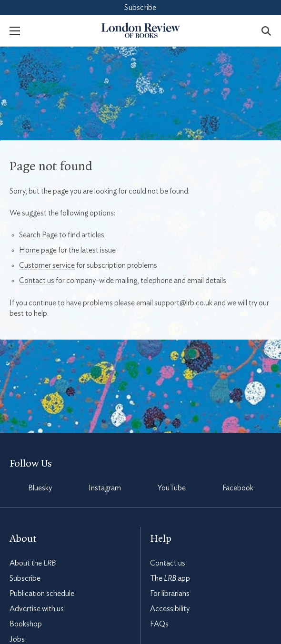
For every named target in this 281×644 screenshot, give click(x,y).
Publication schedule (42, 594)
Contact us (37, 281)
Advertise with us (37, 609)
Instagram (105, 488)
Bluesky (40, 488)
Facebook (238, 488)
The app (170, 578)
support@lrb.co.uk (183, 303)
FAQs (159, 624)
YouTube (172, 488)
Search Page (38, 235)
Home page (38, 250)
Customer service (47, 265)
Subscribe (140, 8)
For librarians (170, 594)
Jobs (17, 639)
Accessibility (170, 609)
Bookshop (26, 624)
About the (33, 563)
